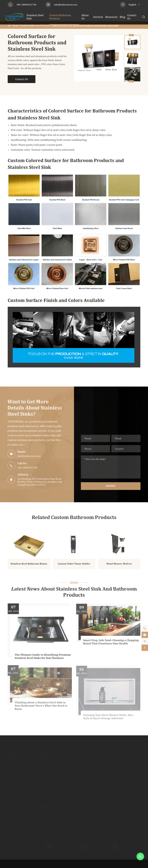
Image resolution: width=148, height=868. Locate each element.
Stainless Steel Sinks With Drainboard (20, 802)
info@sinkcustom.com (66, 5)
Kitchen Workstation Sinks (20, 776)
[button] (131, 81)
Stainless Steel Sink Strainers (50, 767)
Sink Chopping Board (51, 785)
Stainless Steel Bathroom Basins (29, 565)
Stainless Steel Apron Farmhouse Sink (20, 811)
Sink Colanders (47, 774)
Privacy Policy (138, 865)
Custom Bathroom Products (35, 25)
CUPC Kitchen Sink (19, 818)
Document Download (128, 787)
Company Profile (128, 767)
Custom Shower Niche (85, 761)
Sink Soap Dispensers (51, 791)
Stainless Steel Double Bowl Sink (21, 793)
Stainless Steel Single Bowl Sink (20, 784)
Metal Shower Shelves (119, 565)
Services (98, 17)
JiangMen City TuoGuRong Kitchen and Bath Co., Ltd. (45, 865)
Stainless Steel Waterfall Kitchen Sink (21, 767)
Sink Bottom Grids (49, 780)
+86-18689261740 (26, 5)
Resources (111, 17)
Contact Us (22, 79)
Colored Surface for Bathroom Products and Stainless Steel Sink (85, 25)
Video (126, 780)
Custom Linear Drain (85, 772)
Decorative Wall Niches (86, 789)
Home (15, 25)
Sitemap (120, 865)
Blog (122, 17)
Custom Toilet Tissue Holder (74, 565)
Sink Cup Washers (49, 796)
